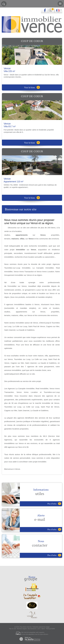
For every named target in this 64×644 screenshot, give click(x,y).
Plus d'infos (54, 504)
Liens (39, 629)
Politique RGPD (50, 629)
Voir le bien (32, 88)
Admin (43, 629)
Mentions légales (22, 629)
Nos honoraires (32, 629)
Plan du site (13, 629)
